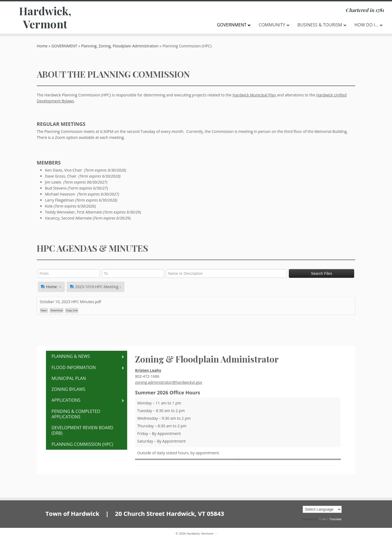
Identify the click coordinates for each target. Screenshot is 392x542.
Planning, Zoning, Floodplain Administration (120, 46)
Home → (51, 287)
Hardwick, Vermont (45, 17)
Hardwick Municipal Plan (254, 95)
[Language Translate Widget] (322, 509)
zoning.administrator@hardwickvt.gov (169, 382)
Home (42, 46)
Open (44, 310)
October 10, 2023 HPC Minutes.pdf (70, 302)
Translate (330, 519)
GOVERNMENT (64, 46)
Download (56, 310)
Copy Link (72, 310)
